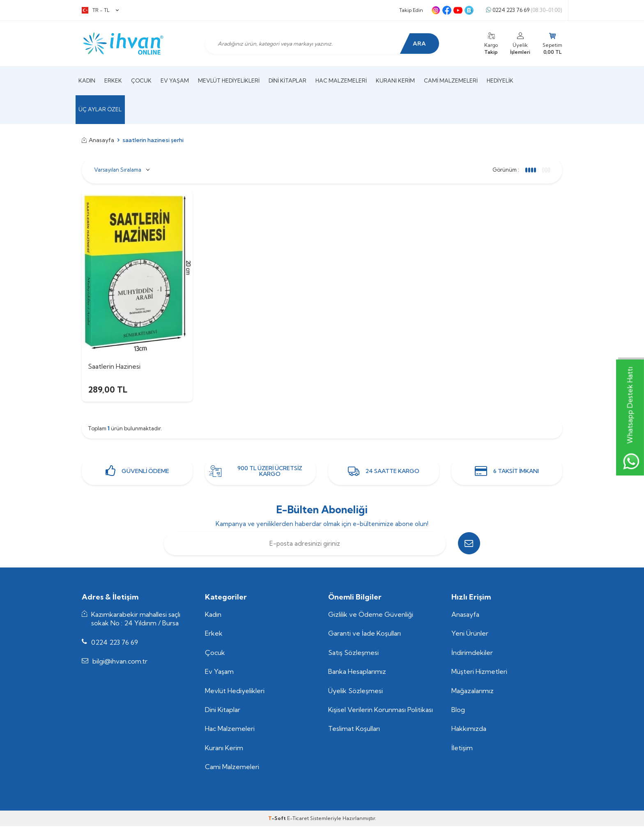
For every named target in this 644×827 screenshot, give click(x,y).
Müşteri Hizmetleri (479, 673)
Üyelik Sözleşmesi (355, 691)
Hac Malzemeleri (341, 80)
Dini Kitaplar (287, 80)
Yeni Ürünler (470, 634)
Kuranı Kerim (395, 80)
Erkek (113, 80)
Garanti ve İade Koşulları (365, 634)
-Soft (278, 819)
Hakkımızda (469, 730)
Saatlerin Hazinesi (114, 366)
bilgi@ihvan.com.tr (120, 662)
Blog (458, 711)
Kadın (87, 80)
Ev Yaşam (175, 80)
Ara (419, 44)
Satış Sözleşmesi (353, 653)
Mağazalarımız (473, 691)
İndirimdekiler (472, 653)
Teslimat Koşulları (354, 730)
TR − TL (100, 10)
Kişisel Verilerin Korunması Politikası (381, 711)
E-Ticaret (298, 819)
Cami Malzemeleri (451, 80)
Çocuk (141, 80)
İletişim (462, 749)
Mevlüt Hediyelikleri (229, 80)
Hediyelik (500, 80)
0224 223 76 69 (524, 10)
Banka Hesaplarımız (357, 673)
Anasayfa (98, 140)
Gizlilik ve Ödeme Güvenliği (371, 615)
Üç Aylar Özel (100, 109)
